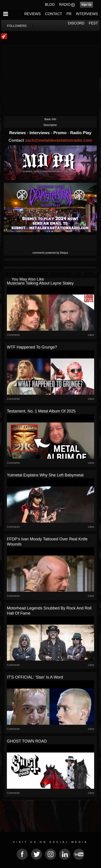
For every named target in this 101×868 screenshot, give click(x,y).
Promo (61, 133)
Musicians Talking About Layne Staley (40, 283)
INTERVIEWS (87, 14)
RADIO (65, 5)
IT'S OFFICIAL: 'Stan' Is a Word (35, 677)
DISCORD (76, 23)
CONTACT (53, 14)
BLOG (50, 5)
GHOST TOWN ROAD (27, 741)
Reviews (18, 133)
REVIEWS (33, 14)
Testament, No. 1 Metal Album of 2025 (41, 411)
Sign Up (86, 5)
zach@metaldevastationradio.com (58, 140)
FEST (93, 23)
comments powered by (50, 253)
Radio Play (81, 133)
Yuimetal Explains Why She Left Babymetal (45, 475)
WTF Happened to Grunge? (32, 347)
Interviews (40, 133)
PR (69, 14)
